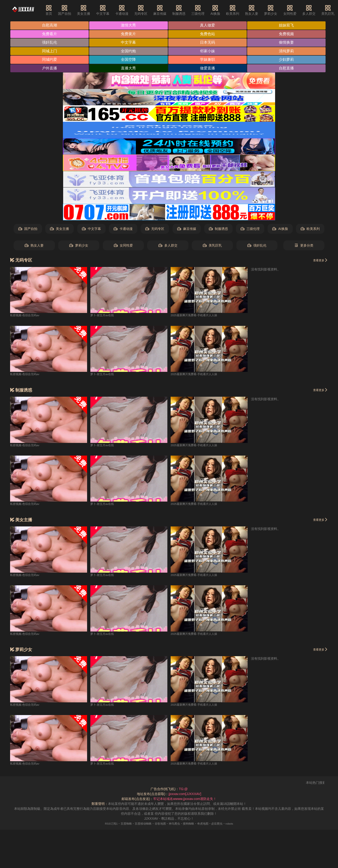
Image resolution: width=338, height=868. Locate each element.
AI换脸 (221, 10)
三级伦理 (203, 10)
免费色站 (208, 34)
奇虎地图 (207, 824)
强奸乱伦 (50, 43)
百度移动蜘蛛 (140, 824)
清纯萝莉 (288, 51)
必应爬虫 (223, 824)
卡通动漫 (127, 10)
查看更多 (319, 261)
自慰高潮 (50, 25)
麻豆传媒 (165, 10)
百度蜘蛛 (120, 824)
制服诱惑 (184, 10)
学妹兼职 (208, 60)
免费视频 (288, 34)
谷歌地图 (159, 824)
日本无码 (208, 43)
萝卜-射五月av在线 (104, 316)
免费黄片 (129, 34)
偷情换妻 (288, 43)
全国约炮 (129, 51)
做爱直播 (208, 69)
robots (238, 824)
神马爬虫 (175, 824)
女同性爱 (295, 10)
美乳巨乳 (212, 246)
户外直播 (50, 69)
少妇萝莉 (288, 60)
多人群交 (314, 10)
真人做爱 (208, 25)
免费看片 (50, 34)
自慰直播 (288, 69)
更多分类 (304, 246)
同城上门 (50, 51)
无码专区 (146, 10)
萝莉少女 (276, 10)
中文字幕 (108, 10)
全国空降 (129, 60)
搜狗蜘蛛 (191, 824)
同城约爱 (50, 60)
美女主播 (89, 10)
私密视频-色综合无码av (27, 316)
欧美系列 (238, 10)
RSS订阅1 (103, 824)
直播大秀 (129, 69)
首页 (54, 10)
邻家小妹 (208, 51)
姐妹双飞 (288, 25)
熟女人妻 (257, 10)
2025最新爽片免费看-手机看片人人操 (198, 316)
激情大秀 (129, 25)
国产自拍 (70, 10)
